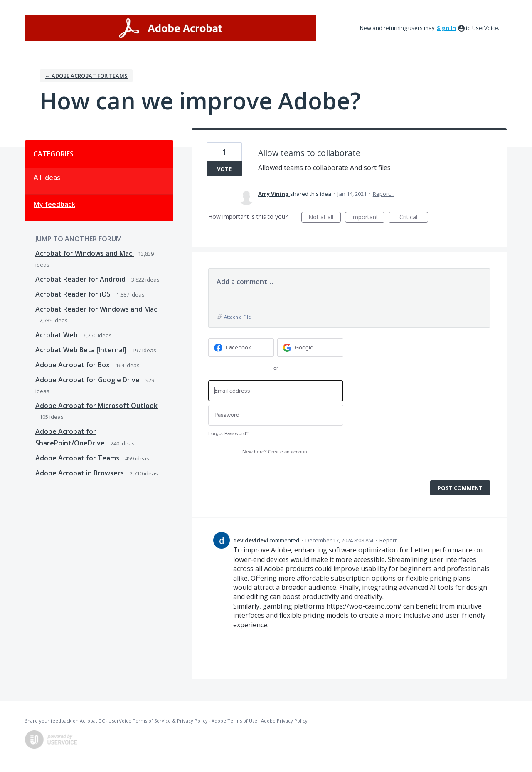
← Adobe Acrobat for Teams (86, 76)
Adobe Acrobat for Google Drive (88, 380)
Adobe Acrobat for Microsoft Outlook (96, 406)
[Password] (276, 415)
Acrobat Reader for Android (81, 279)
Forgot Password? (228, 434)
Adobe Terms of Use (234, 721)
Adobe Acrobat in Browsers (80, 473)
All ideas (47, 178)
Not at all (325, 218)
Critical (414, 218)
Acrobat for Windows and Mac (85, 253)
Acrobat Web (57, 335)
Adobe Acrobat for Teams (78, 458)
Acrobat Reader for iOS (74, 294)
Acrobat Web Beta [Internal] (82, 350)
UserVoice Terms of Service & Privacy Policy (158, 721)
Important (368, 218)
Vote (224, 169)
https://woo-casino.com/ (364, 606)
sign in (446, 28)
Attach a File (238, 317)
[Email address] (276, 391)
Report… (384, 194)
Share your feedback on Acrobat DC (65, 721)
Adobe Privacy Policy (284, 721)
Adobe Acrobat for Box (73, 365)
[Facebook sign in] (241, 348)
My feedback (54, 204)
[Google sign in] (310, 348)
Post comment (460, 488)
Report (388, 540)
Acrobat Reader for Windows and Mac (96, 309)
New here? (276, 452)
